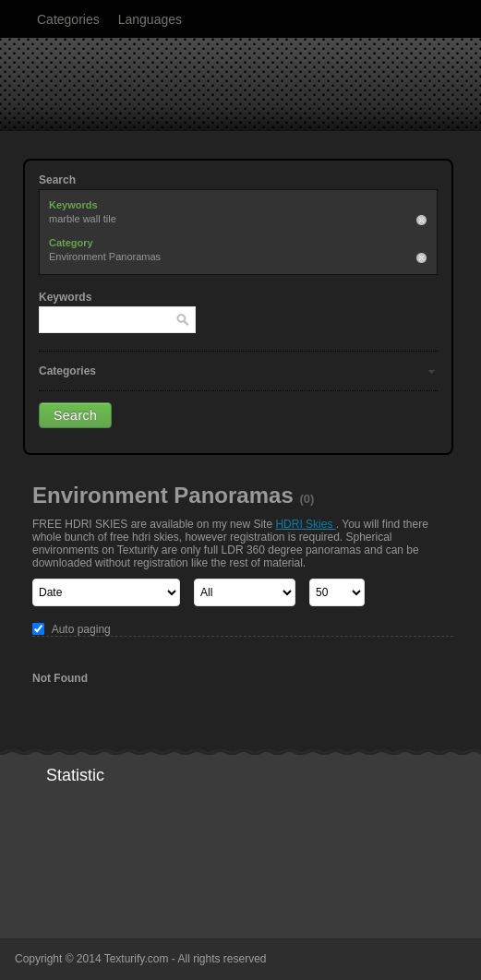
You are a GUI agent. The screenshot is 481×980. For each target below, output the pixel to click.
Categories (68, 19)
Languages (150, 19)
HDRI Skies (305, 524)
